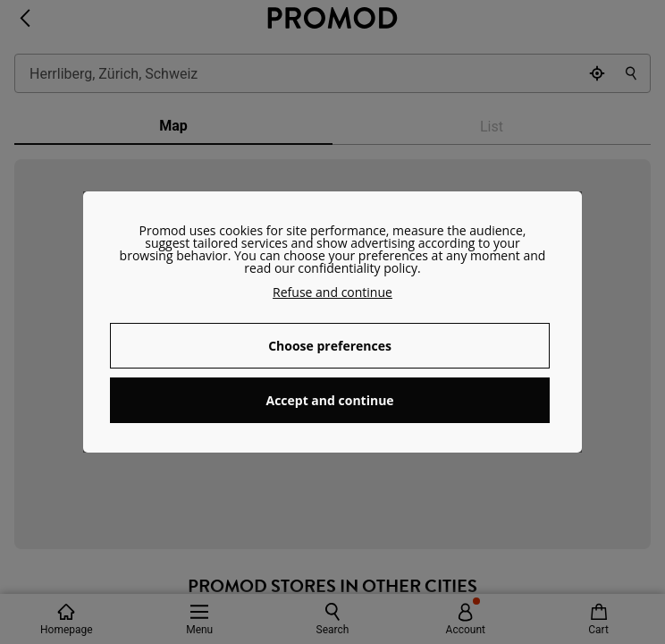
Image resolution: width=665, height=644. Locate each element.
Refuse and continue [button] (332, 292)
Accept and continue (329, 400)
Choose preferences (330, 346)
